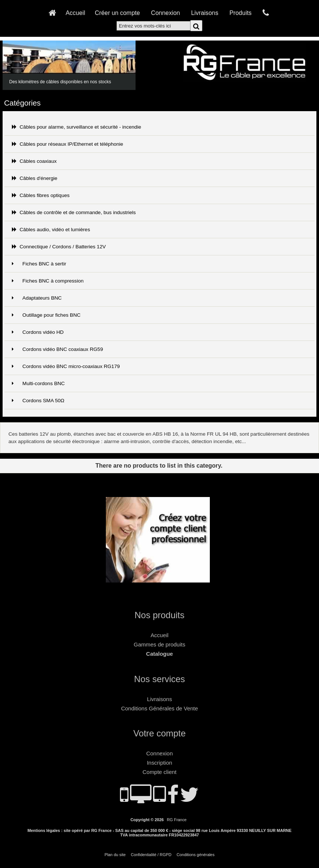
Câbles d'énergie (35, 178)
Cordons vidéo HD (38, 332)
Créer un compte (117, 13)
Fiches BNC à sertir (39, 264)
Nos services (159, 679)
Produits (241, 13)
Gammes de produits (159, 644)
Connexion (166, 13)
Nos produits (159, 615)
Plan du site (115, 855)
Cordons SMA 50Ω (38, 401)
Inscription (159, 763)
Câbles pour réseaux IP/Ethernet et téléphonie (68, 144)
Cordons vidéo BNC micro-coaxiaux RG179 (66, 366)
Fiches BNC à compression (48, 281)
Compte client (159, 772)
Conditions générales (195, 855)
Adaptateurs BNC (37, 298)
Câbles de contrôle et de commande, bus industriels (74, 212)
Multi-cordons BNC (38, 383)
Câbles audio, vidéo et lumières (51, 230)
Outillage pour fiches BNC (46, 315)
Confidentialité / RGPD (151, 855)
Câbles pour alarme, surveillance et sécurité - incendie (77, 127)
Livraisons (204, 13)
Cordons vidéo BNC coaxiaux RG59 (57, 349)
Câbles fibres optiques (41, 195)
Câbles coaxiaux (34, 161)
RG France (177, 820)
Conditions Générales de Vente (159, 708)
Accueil (76, 13)
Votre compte (159, 733)
